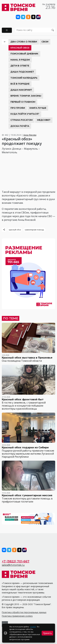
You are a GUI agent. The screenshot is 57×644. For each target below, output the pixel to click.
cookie (33, 627)
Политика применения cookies (17, 616)
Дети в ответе (20, 66)
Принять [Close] (47, 633)
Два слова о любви (24, 42)
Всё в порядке (20, 84)
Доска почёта (20, 126)
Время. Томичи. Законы (26, 96)
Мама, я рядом (20, 60)
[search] (35, 30)
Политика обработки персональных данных (24, 612)
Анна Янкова (30, 135)
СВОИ (45, 42)
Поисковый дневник (24, 54)
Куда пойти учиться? (25, 114)
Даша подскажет (22, 72)
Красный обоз (20, 48)
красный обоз (15, 230)
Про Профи (18, 108)
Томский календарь (24, 78)
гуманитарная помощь (34, 230)
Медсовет (44, 120)
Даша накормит (21, 90)
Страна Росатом (22, 120)
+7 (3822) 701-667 (16, 561)
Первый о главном (23, 102)
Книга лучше (38, 108)
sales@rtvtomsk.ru (13, 565)
